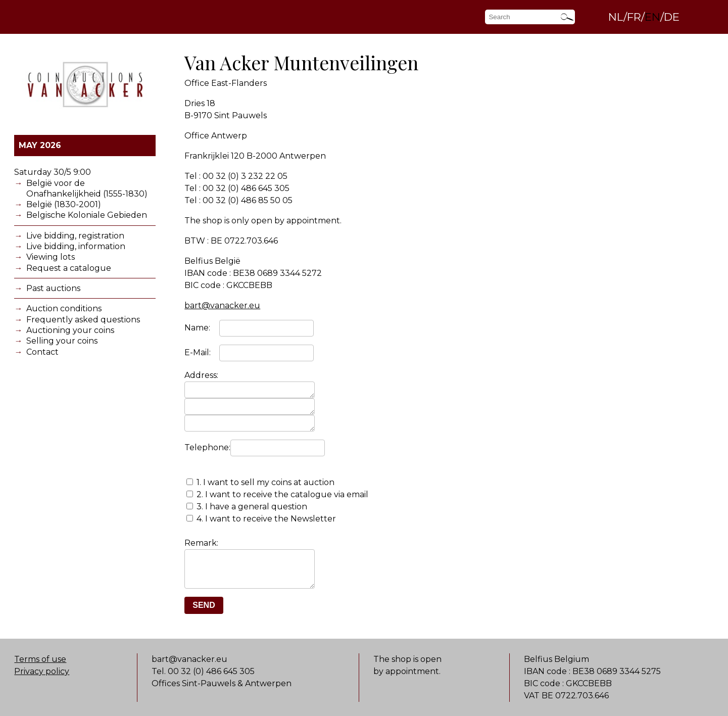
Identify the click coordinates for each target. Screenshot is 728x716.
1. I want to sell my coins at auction (265, 487)
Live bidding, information (76, 246)
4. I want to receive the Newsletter (266, 523)
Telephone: (207, 452)
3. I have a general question (252, 511)
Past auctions (53, 288)
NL (616, 17)
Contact (42, 352)
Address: (201, 375)
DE (672, 17)
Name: (197, 328)
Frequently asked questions (83, 320)
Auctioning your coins (70, 330)
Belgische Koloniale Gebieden (87, 215)
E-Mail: (198, 352)
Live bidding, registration (75, 236)
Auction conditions (64, 308)
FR (634, 17)
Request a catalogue (69, 268)
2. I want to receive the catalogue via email (282, 499)
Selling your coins (62, 341)
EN (652, 17)
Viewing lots (51, 257)
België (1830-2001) (64, 204)
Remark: (201, 547)
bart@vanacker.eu (222, 305)
